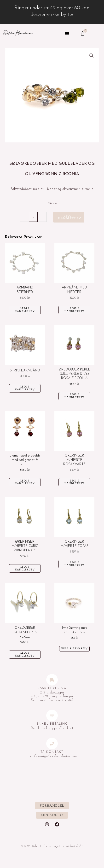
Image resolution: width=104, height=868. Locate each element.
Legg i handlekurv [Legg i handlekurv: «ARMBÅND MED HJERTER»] (74, 310)
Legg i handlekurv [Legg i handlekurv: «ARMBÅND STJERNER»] (25, 310)
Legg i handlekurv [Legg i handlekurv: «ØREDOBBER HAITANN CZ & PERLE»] (25, 654)
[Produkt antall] (33, 217)
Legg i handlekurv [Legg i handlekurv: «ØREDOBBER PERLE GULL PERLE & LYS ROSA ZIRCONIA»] (74, 396)
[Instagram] (47, 824)
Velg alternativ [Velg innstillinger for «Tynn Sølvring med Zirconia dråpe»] (74, 649)
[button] (67, 34)
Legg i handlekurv (70, 217)
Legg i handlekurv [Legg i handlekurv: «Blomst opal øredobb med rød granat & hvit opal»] (25, 482)
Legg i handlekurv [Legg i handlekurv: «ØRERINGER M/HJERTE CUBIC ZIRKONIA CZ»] (25, 568)
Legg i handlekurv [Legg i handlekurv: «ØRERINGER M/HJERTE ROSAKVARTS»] (74, 482)
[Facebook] (57, 824)
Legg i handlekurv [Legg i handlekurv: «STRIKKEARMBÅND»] (25, 388)
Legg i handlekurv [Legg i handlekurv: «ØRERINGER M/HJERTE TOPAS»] (74, 564)
